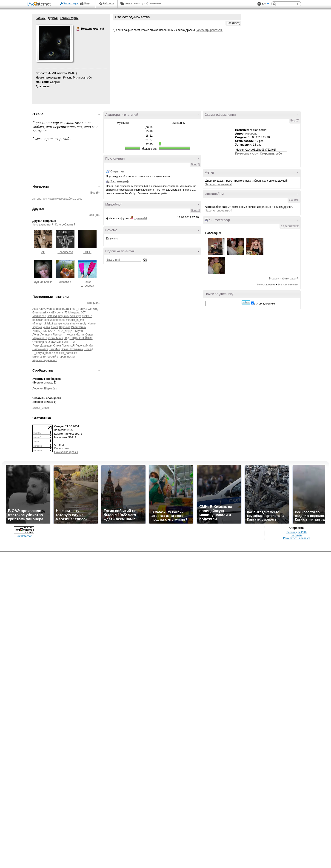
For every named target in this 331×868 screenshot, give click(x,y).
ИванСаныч (79, 327)
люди (51, 199)
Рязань (68, 78)
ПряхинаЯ (68, 346)
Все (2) (195, 164)
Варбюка (65, 327)
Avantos (50, 309)
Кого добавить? (65, 225)
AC (43, 252)
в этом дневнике (264, 304)
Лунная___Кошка (64, 335)
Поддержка (259, 4)
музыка (60, 199)
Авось (129, 3)
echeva (48, 320)
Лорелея (38, 389)
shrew (74, 324)
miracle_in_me (75, 320)
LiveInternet (40, 4)
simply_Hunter (87, 324)
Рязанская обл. (83, 78)
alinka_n (87, 316)
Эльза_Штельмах (72, 349)
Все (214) (93, 303)
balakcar (38, 320)
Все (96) (294, 200)
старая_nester (66, 357)
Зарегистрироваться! (209, 30)
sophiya (37, 327)
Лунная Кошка (43, 282)
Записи (41, 18)
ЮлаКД (88, 349)
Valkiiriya (76, 316)
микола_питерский (44, 357)
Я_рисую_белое (43, 353)
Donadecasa (65, 252)
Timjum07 (63, 316)
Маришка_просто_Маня (48, 338)
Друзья (53, 18)
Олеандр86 (40, 342)
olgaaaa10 (140, 218)
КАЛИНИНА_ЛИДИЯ (61, 331)
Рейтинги (109, 3)
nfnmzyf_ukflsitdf (43, 324)
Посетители (62, 448)
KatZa (52, 313)
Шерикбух (50, 389)
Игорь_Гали (40, 331)
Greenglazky (40, 313)
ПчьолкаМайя (84, 346)
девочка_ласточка (65, 353)
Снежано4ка (40, 349)
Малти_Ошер (84, 335)
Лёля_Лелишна (42, 335)
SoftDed (52, 316)
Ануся (54, 327)
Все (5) (95, 193)
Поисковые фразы (66, 452)
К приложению (290, 226)
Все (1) (195, 210)
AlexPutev (39, 309)
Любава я (65, 282)
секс (80, 199)
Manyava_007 (77, 313)
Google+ (55, 82)
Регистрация (71, 3)
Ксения (112, 238)
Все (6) (295, 121)
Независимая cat (78, 29)
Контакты (296, 535)
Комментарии (69, 18)
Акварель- (252, 134)
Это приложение (266, 285)
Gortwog (93, 309)
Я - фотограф (119, 181)
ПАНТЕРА (68, 342)
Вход (87, 3)
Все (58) (94, 215)
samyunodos (62, 324)
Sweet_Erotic (41, 408)
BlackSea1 (63, 309)
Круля (79, 331)
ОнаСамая (55, 342)
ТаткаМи (54, 349)
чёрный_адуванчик (45, 360)
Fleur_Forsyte (79, 309)
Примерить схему (246, 154)
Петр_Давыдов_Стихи (47, 346)
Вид (265, 5)
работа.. (71, 199)
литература (40, 199)
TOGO (87, 252)
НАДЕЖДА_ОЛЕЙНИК (78, 338)
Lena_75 (62, 313)
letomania (59, 320)
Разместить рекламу (297, 538)
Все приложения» (288, 285)
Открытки (117, 172)
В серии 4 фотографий (284, 279)
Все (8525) (233, 23)
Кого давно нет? (43, 225)
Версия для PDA (297, 532)
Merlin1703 (39, 316)
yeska (46, 327)
